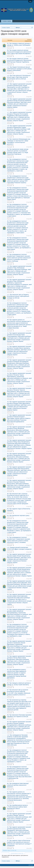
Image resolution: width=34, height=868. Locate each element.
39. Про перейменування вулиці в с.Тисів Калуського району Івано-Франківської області (17, 807)
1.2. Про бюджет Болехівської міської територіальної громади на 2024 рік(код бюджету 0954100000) (19, 69)
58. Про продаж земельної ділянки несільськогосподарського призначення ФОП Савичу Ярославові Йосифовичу (19, 52)
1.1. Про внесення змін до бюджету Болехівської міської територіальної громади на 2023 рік (18, 296)
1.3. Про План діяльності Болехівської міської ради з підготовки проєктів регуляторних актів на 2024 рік (19, 77)
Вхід (30, 1)
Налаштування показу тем (17, 853)
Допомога (31, 865)
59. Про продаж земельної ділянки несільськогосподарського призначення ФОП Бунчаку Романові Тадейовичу (19, 60)
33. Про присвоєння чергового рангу (18, 516)
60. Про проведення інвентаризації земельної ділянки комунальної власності (18, 785)
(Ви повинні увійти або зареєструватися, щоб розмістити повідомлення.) (15, 856)
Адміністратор (10, 47)
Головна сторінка (7, 21)
